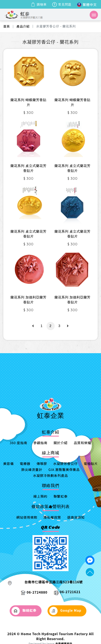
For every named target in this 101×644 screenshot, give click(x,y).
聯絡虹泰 (24, 611)
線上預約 (40, 496)
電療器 (25, 463)
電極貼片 (91, 463)
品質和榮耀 (83, 443)
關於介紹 (61, 443)
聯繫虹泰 (61, 496)
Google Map (65, 611)
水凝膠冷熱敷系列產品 (50, 475)
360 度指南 (18, 443)
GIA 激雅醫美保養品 (64, 469)
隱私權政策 (52, 517)
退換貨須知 (76, 517)
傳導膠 (42, 463)
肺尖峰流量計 (32, 469)
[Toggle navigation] (94, 15)
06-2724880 (37, 592)
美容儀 (8, 463)
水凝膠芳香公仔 (66, 463)
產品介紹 (23, 26)
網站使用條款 (27, 517)
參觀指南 (41, 443)
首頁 (7, 26)
